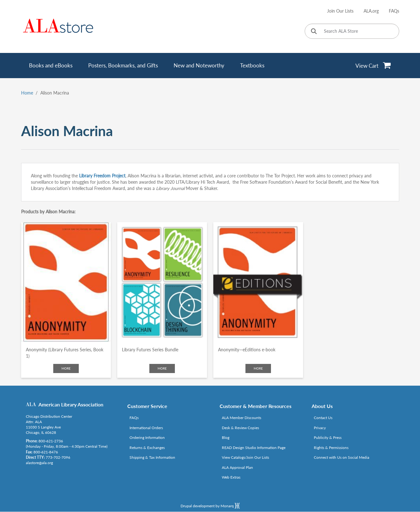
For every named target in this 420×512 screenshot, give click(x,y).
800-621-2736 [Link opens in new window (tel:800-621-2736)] (51, 441)
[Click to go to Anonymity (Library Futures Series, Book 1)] (66, 282)
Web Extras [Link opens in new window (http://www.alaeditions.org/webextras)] (231, 477)
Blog (226, 437)
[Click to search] (314, 32)
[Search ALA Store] (352, 31)
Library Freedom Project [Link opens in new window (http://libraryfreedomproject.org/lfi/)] (102, 176)
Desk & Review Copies (240, 428)
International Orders (146, 428)
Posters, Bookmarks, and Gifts (123, 65)
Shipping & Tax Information (152, 457)
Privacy (320, 428)
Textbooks (252, 65)
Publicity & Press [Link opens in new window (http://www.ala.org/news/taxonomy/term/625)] (328, 437)
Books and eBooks (51, 65)
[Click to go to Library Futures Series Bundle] (162, 282)
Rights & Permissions (331, 448)
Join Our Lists (340, 11)
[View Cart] (373, 66)
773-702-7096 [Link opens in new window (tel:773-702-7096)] (58, 457)
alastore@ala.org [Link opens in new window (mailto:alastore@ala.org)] (39, 463)
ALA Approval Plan (237, 467)
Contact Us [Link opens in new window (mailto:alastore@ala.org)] (323, 418)
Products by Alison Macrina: (48, 212)
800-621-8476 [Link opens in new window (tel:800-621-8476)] (46, 452)
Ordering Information (147, 437)
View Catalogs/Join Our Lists (245, 457)
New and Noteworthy (199, 65)
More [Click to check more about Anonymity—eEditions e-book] (258, 368)
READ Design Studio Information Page (254, 448)
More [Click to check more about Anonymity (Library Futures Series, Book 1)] (66, 368)
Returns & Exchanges (147, 448)
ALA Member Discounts (242, 418)
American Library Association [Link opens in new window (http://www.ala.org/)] (71, 404)
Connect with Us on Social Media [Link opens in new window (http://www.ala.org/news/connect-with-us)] (342, 457)
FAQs (394, 11)
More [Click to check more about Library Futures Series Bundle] (162, 368)
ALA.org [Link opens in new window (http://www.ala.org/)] (371, 11)
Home (27, 93)
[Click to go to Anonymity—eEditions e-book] (258, 282)
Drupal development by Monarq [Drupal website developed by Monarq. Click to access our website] (210, 506)
